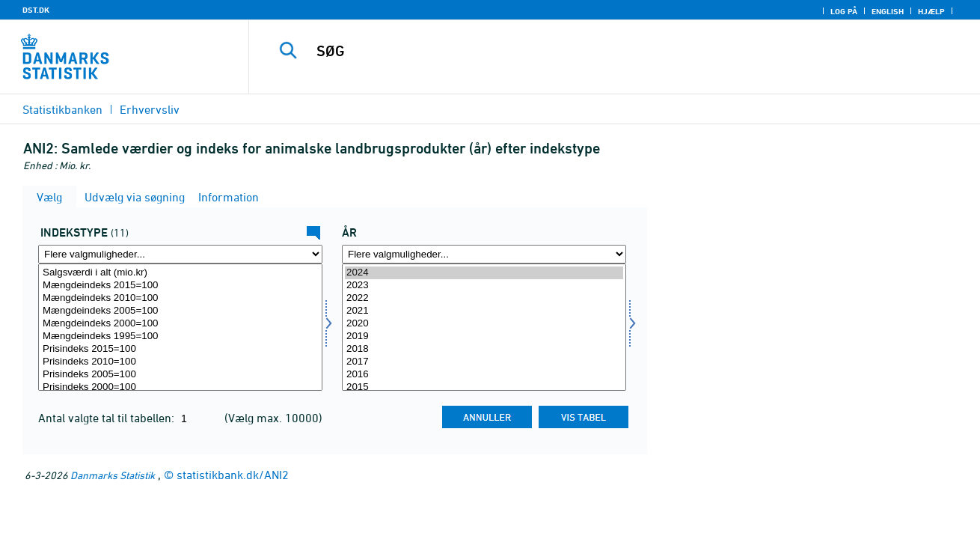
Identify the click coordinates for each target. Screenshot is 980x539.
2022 (484, 298)
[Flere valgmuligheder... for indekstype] (180, 254)
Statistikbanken (62, 109)
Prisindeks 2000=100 (180, 387)
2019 (484, 337)
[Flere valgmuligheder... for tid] (484, 254)
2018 (484, 349)
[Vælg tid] (484, 327)
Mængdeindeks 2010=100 (180, 298)
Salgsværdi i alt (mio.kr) (180, 273)
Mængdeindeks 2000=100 (180, 324)
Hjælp (931, 11)
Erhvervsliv (150, 109)
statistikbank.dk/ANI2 (233, 475)
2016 (484, 375)
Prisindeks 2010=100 (180, 362)
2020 (484, 324)
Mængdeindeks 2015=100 (180, 286)
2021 (484, 311)
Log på (844, 11)
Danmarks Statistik (113, 475)
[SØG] (599, 51)
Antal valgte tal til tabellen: (108, 418)
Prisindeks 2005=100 (180, 375)
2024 (484, 273)
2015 (484, 387)
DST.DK (36, 10)
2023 (484, 286)
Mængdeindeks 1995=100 (180, 337)
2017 (484, 362)
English (888, 11)
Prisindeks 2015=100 (180, 349)
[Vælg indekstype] (180, 327)
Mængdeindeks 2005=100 (180, 311)
